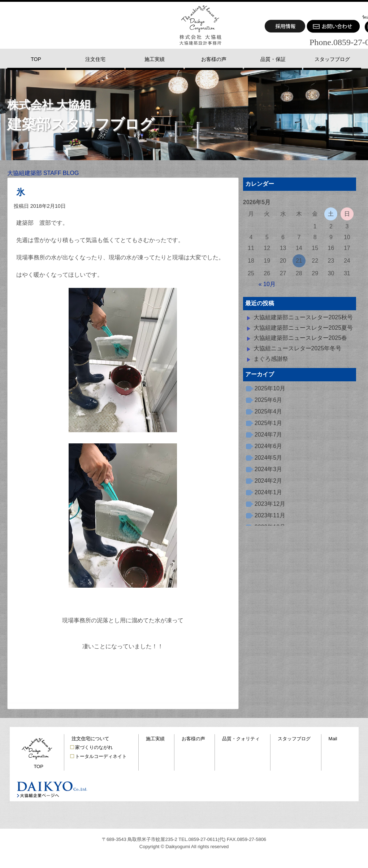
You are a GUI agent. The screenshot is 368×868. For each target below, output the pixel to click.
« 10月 (267, 284)
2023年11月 (270, 515)
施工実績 (155, 739)
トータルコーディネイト (101, 756)
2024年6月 (269, 446)
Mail (333, 739)
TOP (38, 766)
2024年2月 (269, 481)
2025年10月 (270, 388)
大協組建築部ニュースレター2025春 (300, 338)
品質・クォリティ (241, 739)
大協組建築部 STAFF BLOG (43, 173)
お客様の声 (193, 739)
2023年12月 (270, 504)
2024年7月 (269, 435)
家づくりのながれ (94, 747)
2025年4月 (269, 411)
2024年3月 (269, 469)
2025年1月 (269, 423)
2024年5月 (269, 458)
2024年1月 (269, 492)
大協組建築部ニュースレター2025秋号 (303, 317)
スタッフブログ (294, 739)
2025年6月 (269, 400)
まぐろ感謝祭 (271, 359)
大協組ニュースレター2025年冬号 (298, 348)
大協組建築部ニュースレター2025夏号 (303, 328)
